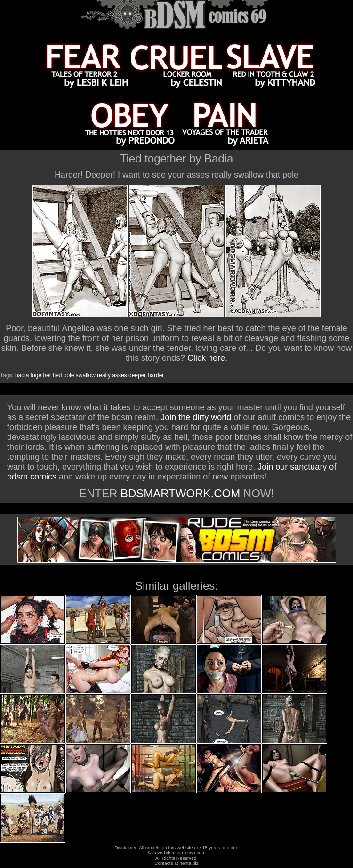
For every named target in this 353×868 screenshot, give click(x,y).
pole (69, 375)
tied (57, 375)
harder (156, 375)
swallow (86, 375)
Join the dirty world (196, 417)
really (104, 375)
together (41, 375)
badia (22, 375)
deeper (137, 375)
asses (119, 375)
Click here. (207, 358)
